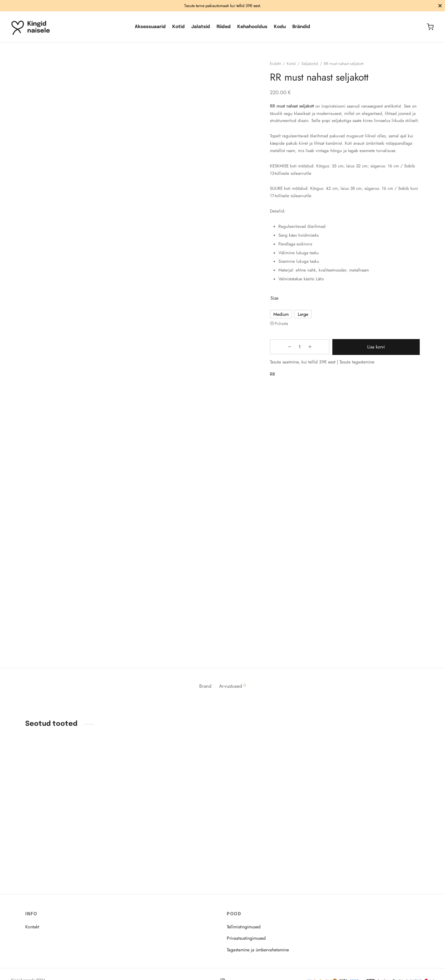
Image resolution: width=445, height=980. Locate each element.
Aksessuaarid (150, 27)
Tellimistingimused (244, 927)
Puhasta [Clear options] (285, 334)
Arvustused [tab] (234, 689)
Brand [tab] (204, 689)
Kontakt (32, 927)
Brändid (301, 27)
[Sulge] (440, 6)
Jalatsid (201, 27)
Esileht (278, 67)
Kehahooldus (252, 27)
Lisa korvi (363, 358)
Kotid (179, 27)
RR (276, 384)
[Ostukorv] (430, 27)
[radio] (284, 325)
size (278, 309)
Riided (224, 27)
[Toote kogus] (288, 358)
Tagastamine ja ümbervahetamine (258, 950)
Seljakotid (313, 67)
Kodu (280, 27)
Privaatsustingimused (246, 938)
